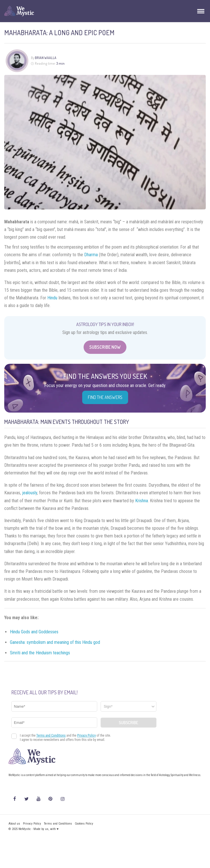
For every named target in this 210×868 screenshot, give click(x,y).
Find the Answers (105, 397)
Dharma (91, 255)
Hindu (52, 298)
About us (14, 824)
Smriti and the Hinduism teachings (40, 653)
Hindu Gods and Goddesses (34, 632)
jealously (30, 493)
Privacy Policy (32, 824)
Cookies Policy (84, 824)
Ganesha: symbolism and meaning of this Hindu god (55, 642)
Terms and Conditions (58, 824)
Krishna (142, 501)
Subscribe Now (105, 347)
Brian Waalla (46, 58)
